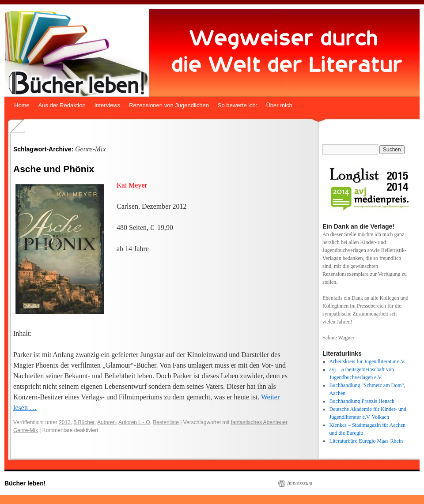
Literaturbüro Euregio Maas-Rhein (366, 441)
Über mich (279, 105)
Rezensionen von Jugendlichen (169, 105)
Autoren (106, 422)
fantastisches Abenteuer (259, 422)
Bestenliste (166, 422)
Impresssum (300, 483)
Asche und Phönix (54, 169)
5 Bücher (84, 422)
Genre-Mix (26, 430)
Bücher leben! (25, 483)
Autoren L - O (134, 422)
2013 (65, 422)
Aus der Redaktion (62, 105)
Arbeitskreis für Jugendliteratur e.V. (367, 361)
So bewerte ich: (238, 105)
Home (22, 105)
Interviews (108, 105)
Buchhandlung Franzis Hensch (362, 401)
